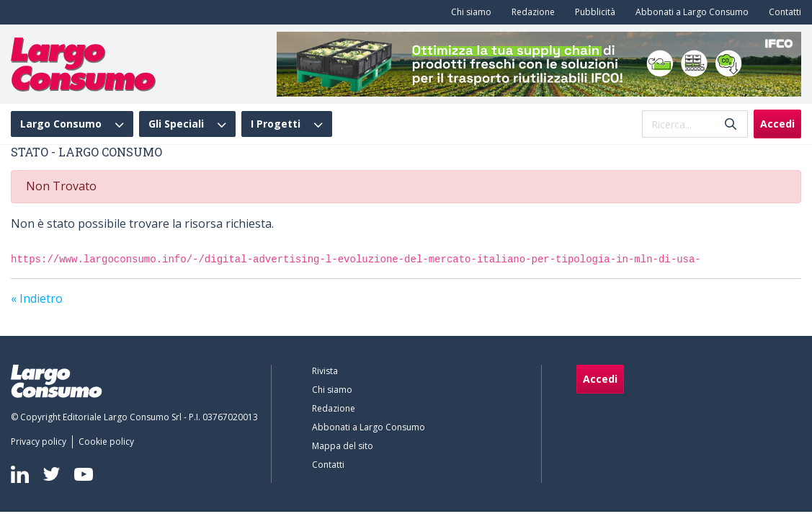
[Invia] (731, 124)
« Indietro (37, 298)
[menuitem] (468, 12)
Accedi (777, 124)
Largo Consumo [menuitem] (61, 124)
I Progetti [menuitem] (276, 124)
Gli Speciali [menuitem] (176, 124)
